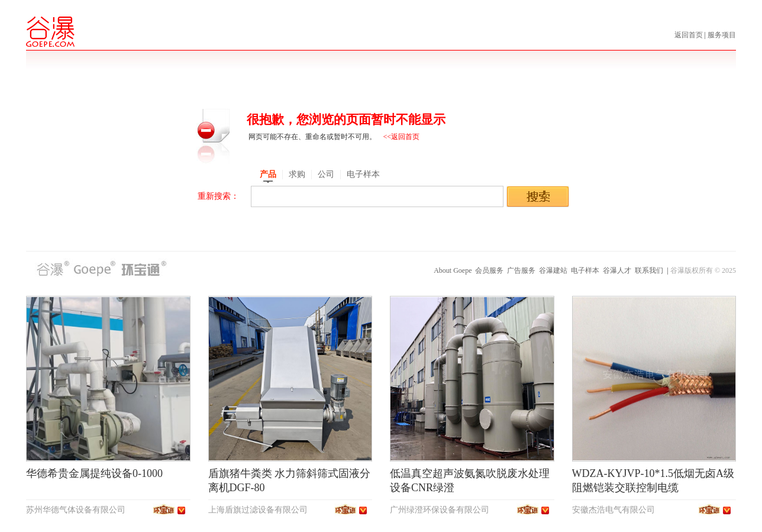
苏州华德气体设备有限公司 (76, 510)
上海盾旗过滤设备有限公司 (258, 510)
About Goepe (453, 270)
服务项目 (722, 35)
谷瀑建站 (553, 270)
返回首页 (690, 35)
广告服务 (521, 270)
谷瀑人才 (617, 270)
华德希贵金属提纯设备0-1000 (94, 473)
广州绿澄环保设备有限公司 (440, 510)
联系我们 (649, 270)
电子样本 (585, 270)
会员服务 (489, 270)
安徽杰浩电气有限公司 (614, 510)
